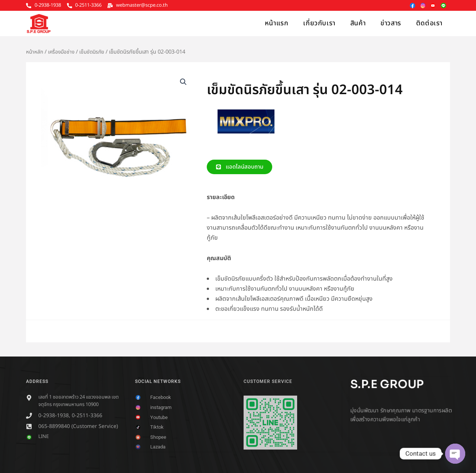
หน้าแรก (277, 23)
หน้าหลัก (35, 52)
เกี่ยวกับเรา (319, 23)
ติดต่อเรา (429, 23)
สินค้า (358, 23)
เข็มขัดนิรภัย (96, 52)
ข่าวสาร (391, 23)
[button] (183, 82)
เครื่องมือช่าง (63, 52)
